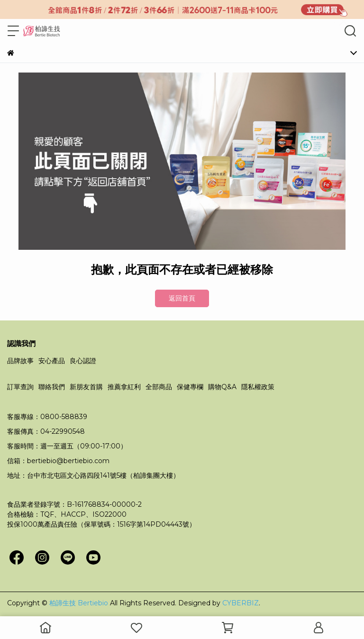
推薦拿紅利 (124, 387)
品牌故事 (20, 361)
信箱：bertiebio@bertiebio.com (58, 461)
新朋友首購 (86, 387)
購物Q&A (222, 387)
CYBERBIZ (241, 603)
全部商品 (159, 387)
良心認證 (83, 361)
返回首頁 (182, 298)
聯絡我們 (52, 387)
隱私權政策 (258, 387)
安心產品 (52, 361)
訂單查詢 (20, 387)
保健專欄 (190, 387)
